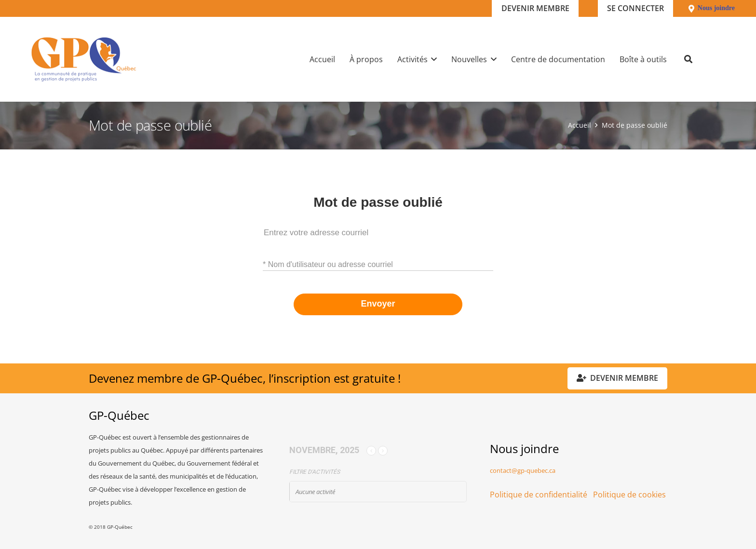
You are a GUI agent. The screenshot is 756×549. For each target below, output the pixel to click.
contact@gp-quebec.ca (523, 470)
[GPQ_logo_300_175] (84, 59)
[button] (432, 59)
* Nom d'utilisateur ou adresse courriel (328, 264)
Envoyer (378, 304)
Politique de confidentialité (539, 495)
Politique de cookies (629, 495)
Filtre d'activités (315, 472)
